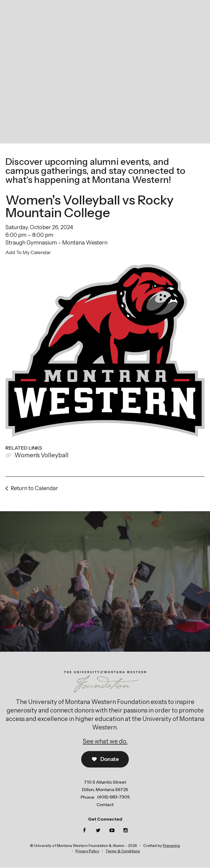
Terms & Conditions (123, 851)
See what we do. (105, 741)
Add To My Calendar (28, 252)
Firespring (171, 846)
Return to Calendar (34, 488)
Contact (105, 804)
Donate (105, 760)
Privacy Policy (87, 851)
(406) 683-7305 (113, 797)
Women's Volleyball (42, 455)
